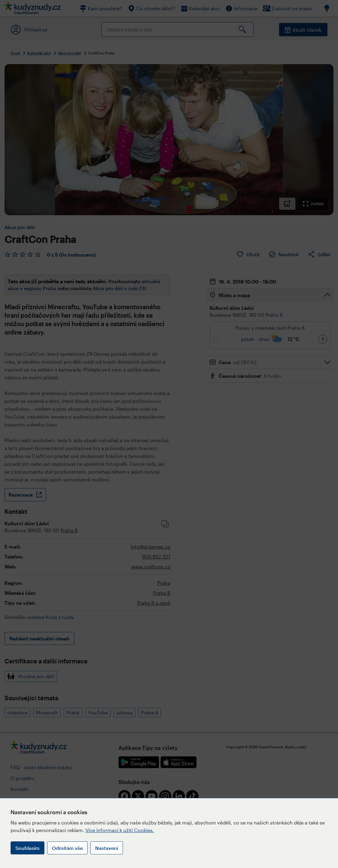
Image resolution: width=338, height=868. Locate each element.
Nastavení (107, 848)
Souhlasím (27, 848)
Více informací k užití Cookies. (120, 830)
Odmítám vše (67, 848)
